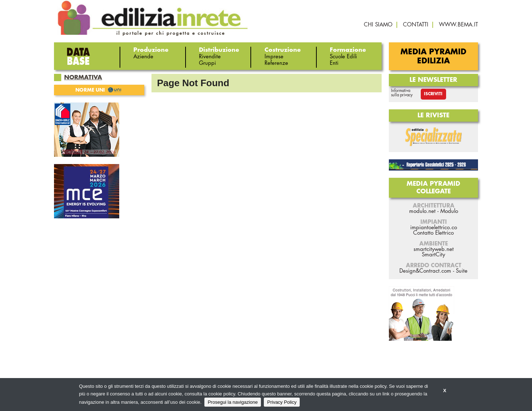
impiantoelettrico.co (434, 228)
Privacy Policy (282, 402)
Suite (462, 271)
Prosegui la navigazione (233, 402)
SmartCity (433, 255)
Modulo (449, 211)
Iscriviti (433, 94)
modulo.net (422, 211)
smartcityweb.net (434, 249)
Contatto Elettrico (433, 233)
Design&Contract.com (425, 271)
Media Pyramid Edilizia (433, 56)
